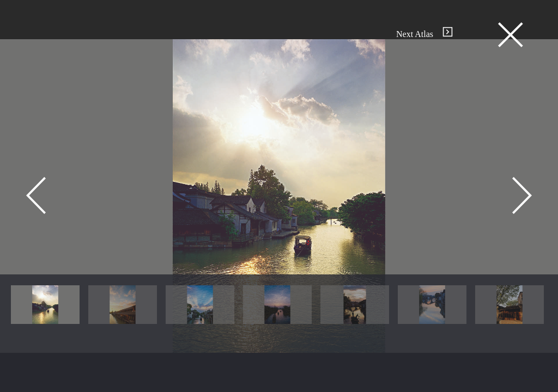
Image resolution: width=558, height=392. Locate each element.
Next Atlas (424, 34)
